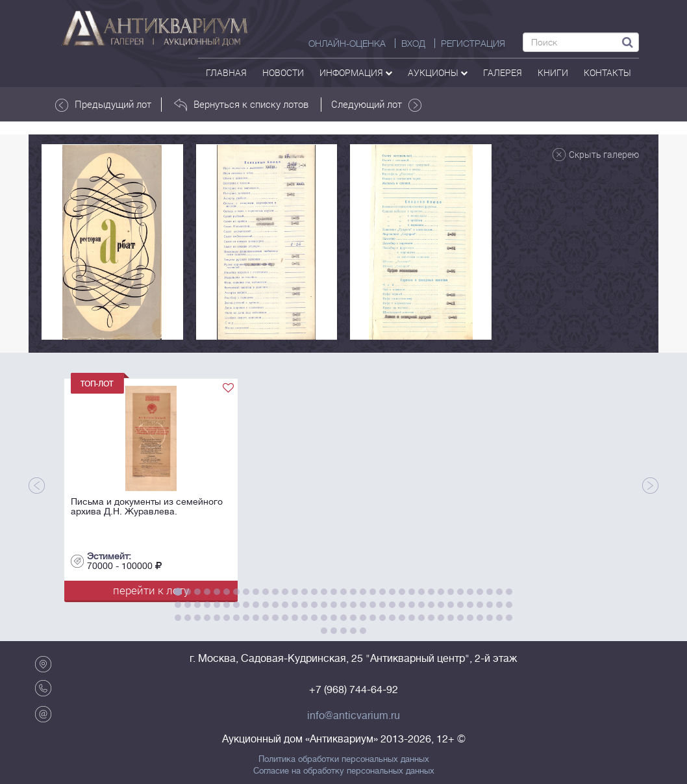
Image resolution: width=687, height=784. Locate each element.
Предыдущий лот (103, 105)
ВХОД (413, 44)
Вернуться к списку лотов (241, 105)
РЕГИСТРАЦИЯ (473, 44)
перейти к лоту (151, 590)
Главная (226, 72)
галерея (503, 72)
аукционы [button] (438, 72)
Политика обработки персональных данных (344, 759)
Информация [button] (356, 72)
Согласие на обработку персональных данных (344, 771)
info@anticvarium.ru (354, 716)
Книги (553, 72)
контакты (607, 72)
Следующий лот (376, 105)
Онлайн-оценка (347, 44)
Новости (283, 72)
